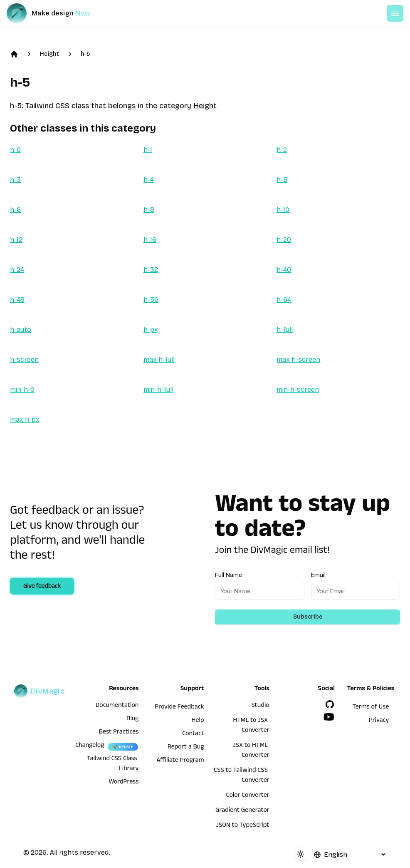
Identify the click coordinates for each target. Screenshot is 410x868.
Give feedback (42, 587)
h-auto (21, 330)
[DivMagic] (57, 13)
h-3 (15, 180)
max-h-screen (298, 359)
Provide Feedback (179, 708)
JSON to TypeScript (242, 826)
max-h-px (25, 419)
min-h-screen (298, 389)
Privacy (379, 721)
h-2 (282, 150)
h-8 (149, 210)
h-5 (85, 54)
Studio (260, 706)
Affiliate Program (180, 761)
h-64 (284, 300)
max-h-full (159, 359)
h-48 (17, 300)
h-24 (17, 270)
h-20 (284, 240)
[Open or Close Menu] (395, 13)
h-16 (150, 240)
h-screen (24, 359)
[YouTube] (329, 717)
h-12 (16, 240)
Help (198, 721)
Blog (132, 719)
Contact (193, 734)
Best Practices (119, 733)
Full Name (228, 575)
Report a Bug (186, 748)
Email (318, 575)
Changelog (90, 746)
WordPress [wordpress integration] (123, 783)
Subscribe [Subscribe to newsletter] (308, 617)
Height (49, 54)
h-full (285, 330)
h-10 (283, 210)
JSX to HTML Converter (251, 751)
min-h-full (158, 389)
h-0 (15, 150)
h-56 (151, 300)
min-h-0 (22, 389)
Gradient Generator (242, 811)
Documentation (117, 706)
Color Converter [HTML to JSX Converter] (247, 796)
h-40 (284, 270)
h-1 (148, 150)
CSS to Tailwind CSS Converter (242, 776)
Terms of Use (370, 708)
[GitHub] (330, 704)
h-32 (151, 270)
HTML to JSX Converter (251, 726)
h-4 (149, 180)
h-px (151, 330)
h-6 (15, 210)
